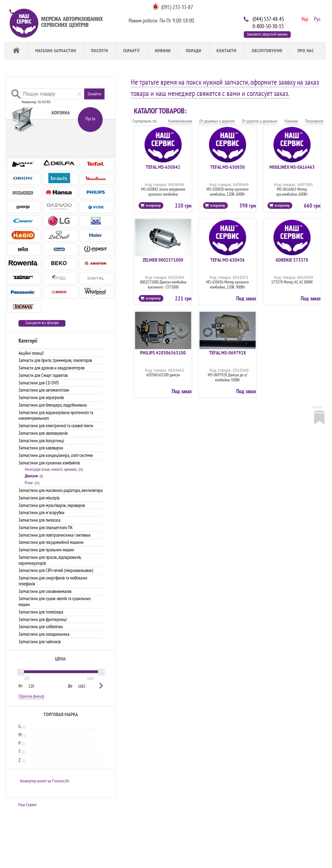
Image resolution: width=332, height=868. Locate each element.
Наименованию (180, 121)
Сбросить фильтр (31, 696)
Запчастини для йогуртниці (41, 441)
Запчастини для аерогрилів (41, 397)
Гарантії (131, 51)
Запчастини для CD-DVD (39, 383)
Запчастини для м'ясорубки (41, 512)
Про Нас (306, 51)
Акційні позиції (31, 353)
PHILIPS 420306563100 (163, 353)
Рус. (317, 18)
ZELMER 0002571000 (163, 260)
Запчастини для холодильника (44, 634)
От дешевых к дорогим (217, 121)
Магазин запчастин (56, 51)
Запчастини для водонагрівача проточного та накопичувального (56, 415)
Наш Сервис (28, 805)
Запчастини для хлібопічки (41, 627)
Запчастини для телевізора (41, 612)
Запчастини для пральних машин (46, 550)
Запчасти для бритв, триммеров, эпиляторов (55, 360)
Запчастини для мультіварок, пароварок (52, 505)
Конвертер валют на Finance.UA (45, 781)
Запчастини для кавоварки (41, 448)
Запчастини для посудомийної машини (51, 542)
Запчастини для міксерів (39, 498)
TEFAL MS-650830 (227, 167)
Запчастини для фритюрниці (43, 619)
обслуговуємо (267, 51)
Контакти (227, 51)
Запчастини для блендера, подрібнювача (53, 405)
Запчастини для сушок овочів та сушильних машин (55, 601)
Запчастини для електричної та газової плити (56, 426)
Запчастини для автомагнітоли (44, 390)
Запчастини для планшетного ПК (46, 527)
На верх (318, 407)
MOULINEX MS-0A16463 (292, 167)
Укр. (304, 18)
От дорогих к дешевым (260, 121)
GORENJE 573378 (292, 260)
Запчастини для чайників (40, 642)
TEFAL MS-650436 (227, 260)
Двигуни (31, 476)
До (70, 686)
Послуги (100, 51)
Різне (29, 483)
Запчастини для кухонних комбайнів (49, 463)
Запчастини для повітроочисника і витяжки (54, 535)
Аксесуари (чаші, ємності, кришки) (51, 469)
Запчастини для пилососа (39, 520)
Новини (163, 51)
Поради (194, 51)
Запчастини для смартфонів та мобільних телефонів (53, 581)
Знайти (94, 94)
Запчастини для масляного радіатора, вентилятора (61, 490)
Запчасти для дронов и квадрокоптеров (51, 368)
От (20, 686)
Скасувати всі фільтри (42, 323)
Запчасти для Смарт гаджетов (43, 375)
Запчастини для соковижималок (45, 591)
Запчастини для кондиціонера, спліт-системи (56, 455)
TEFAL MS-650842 (163, 167)
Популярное (314, 121)
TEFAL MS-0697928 (227, 353)
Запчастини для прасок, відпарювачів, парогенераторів (50, 560)
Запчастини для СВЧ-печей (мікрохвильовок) (56, 570)
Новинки (291, 121)
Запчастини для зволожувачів (43, 433)
